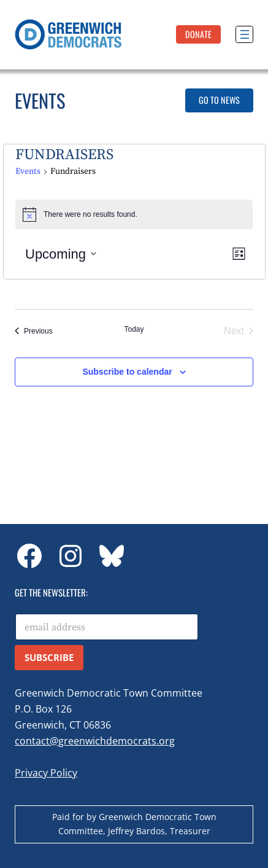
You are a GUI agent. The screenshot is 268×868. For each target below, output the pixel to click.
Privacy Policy (46, 773)
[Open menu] (244, 35)
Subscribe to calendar (127, 372)
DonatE (198, 34)
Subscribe (49, 657)
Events (28, 171)
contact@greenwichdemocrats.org (95, 741)
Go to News (219, 100)
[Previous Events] (34, 331)
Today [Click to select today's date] (134, 329)
